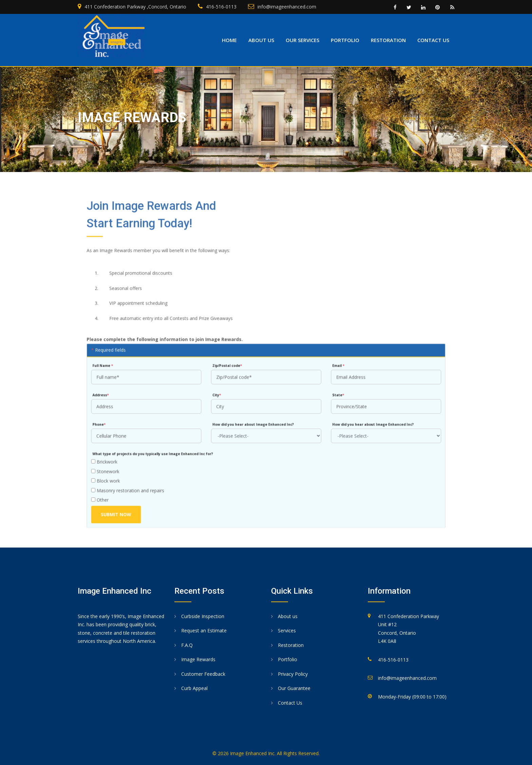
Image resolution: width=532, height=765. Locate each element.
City (219, 393)
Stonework (113, 466)
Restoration (388, 40)
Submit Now (123, 507)
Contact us (433, 40)
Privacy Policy (293, 674)
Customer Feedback (203, 674)
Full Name (111, 366)
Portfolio (345, 40)
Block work (113, 475)
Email (335, 366)
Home (229, 40)
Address (109, 393)
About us (261, 40)
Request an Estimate (204, 630)
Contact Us (290, 703)
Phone (107, 422)
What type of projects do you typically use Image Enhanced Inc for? (158, 450)
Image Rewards (198, 659)
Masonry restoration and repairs (134, 484)
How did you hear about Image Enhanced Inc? (254, 422)
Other (108, 493)
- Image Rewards (436, 118)
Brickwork (112, 457)
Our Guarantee (294, 688)
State (335, 393)
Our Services (302, 40)
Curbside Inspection (203, 616)
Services (287, 630)
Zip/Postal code (229, 366)
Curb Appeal (194, 688)
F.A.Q (187, 645)
